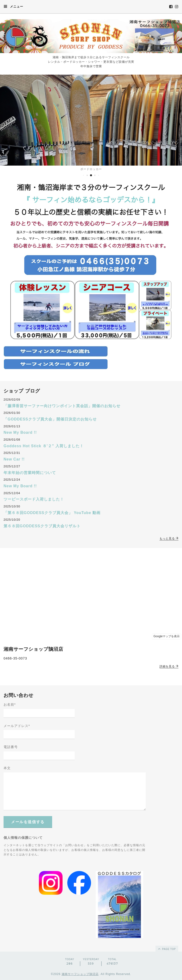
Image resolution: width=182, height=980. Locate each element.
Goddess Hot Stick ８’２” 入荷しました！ (44, 446)
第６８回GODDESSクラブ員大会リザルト (42, 526)
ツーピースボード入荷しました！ (34, 499)
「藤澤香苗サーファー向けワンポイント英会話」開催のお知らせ (62, 406)
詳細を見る (169, 666)
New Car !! (14, 459)
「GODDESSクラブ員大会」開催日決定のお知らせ (50, 419)
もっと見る (169, 538)
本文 (7, 768)
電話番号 (11, 747)
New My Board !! (20, 432)
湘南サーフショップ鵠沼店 (80, 974)
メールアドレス (17, 726)
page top (167, 949)
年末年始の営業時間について (30, 473)
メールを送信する (28, 822)
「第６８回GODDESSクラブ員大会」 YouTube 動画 (52, 513)
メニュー (13, 6)
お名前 (10, 705)
